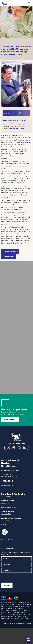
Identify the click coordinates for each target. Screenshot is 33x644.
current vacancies (17, 128)
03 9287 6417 (5, 503)
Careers (4, 525)
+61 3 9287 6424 (6, 514)
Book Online (9, 419)
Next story (9, 257)
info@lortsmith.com (7, 486)
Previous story (11, 251)
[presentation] (15, 577)
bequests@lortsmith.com (9, 507)
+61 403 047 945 (6, 521)
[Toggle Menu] (29, 3)
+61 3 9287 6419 (6, 496)
